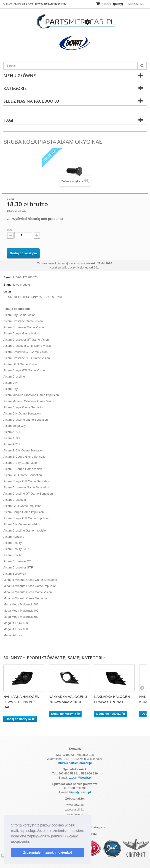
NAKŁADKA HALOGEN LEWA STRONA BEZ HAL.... (21, 702)
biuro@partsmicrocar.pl (75, 763)
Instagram (96, 827)
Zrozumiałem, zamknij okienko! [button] (48, 852)
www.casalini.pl (75, 809)
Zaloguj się (136, 4)
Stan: (7, 285)
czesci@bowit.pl (80, 778)
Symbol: (9, 277)
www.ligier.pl (75, 814)
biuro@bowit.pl (80, 792)
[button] (32, 842)
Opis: (7, 292)
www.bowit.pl (75, 805)
